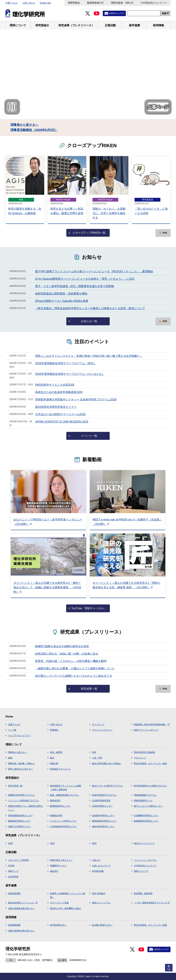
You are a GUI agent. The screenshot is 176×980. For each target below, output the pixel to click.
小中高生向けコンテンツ (154, 3)
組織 (10, 758)
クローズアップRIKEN (18, 860)
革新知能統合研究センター (20, 815)
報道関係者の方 (95, 3)
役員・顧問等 (56, 752)
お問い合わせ (29, 3)
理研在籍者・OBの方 (122, 3)
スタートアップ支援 (59, 903)
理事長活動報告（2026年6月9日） (34, 130)
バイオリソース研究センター (63, 821)
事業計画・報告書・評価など (21, 763)
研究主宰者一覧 (15, 786)
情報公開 (54, 763)
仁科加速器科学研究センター (63, 826)
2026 (10, 843)
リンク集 (12, 730)
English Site (45, 3)
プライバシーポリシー (102, 730)
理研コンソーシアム (101, 903)
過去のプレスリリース (144, 843)
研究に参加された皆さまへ (20, 769)
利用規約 (54, 730)
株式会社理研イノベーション (23, 903)
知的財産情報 (14, 893)
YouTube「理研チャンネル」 (89, 608)
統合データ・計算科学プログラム (107, 786)
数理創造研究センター (60, 806)
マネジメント (140, 758)
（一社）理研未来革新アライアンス (152, 903)
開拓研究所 (55, 801)
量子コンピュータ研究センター (148, 806)
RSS (165, 233)
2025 (52, 843)
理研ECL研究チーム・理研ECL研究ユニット (26, 808)
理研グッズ (13, 871)
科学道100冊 (98, 871)
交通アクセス (12, 3)
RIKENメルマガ (117, 13)
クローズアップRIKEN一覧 (89, 233)
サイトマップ (98, 724)
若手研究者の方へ (58, 925)
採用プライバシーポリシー (146, 730)
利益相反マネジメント (60, 769)
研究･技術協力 (99, 893)
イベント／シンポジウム (145, 860)
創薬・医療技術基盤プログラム (64, 795)
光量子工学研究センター (19, 826)
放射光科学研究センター (103, 826)
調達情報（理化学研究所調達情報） (152, 724)
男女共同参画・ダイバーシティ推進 (150, 763)
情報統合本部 (56, 815)
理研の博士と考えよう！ (61, 860)
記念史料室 (13, 877)
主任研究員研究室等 (101, 801)
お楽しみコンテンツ (101, 866)
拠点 (52, 758)
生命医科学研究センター (103, 815)
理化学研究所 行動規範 (144, 752)
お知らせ (96, 860)
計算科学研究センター (102, 806)
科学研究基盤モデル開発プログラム (150, 786)
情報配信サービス (58, 866)
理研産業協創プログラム (145, 795)
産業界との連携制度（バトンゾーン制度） (68, 895)
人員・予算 (97, 758)
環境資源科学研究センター (104, 821)
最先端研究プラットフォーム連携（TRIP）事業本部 (65, 788)
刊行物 (11, 866)
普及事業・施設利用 (143, 893)
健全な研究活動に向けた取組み (106, 763)
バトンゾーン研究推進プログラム (24, 801)
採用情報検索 (14, 925)
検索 (164, 13)
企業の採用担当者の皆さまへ (21, 908)
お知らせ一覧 (89, 321)
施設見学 (54, 871)
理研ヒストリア (141, 871)
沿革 (94, 752)
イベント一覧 (89, 436)
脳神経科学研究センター (19, 821)
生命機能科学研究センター (146, 815)
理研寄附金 (74, 3)
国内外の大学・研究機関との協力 (65, 908)
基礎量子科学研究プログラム (21, 795)
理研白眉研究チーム (143, 801)
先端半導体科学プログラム (104, 795)
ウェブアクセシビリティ (19, 735)
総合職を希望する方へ (102, 925)
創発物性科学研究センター (146, 821)
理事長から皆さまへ (24, 125)
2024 (94, 843)
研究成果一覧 (89, 689)
